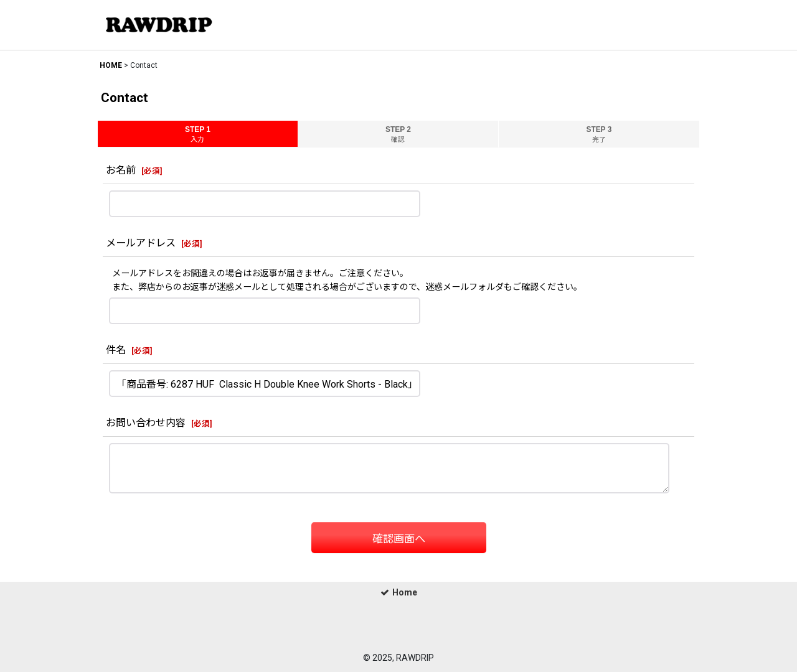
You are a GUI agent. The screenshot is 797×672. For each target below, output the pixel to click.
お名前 (121, 170)
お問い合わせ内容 (146, 423)
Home (399, 592)
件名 (116, 350)
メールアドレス (141, 243)
